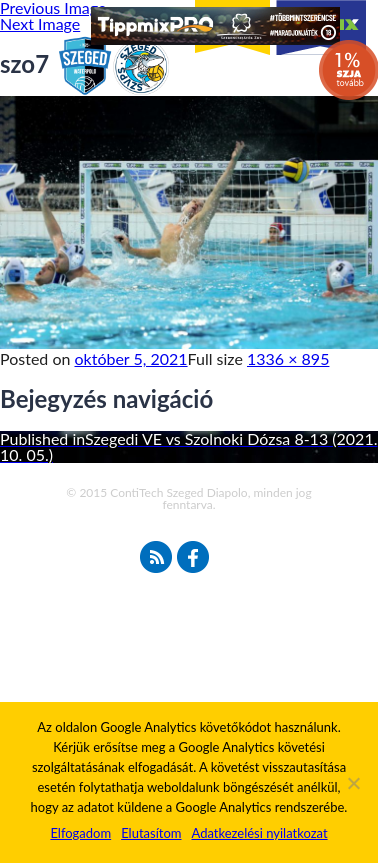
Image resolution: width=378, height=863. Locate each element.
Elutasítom (151, 833)
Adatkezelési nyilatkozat (259, 833)
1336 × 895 (288, 358)
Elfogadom (80, 833)
